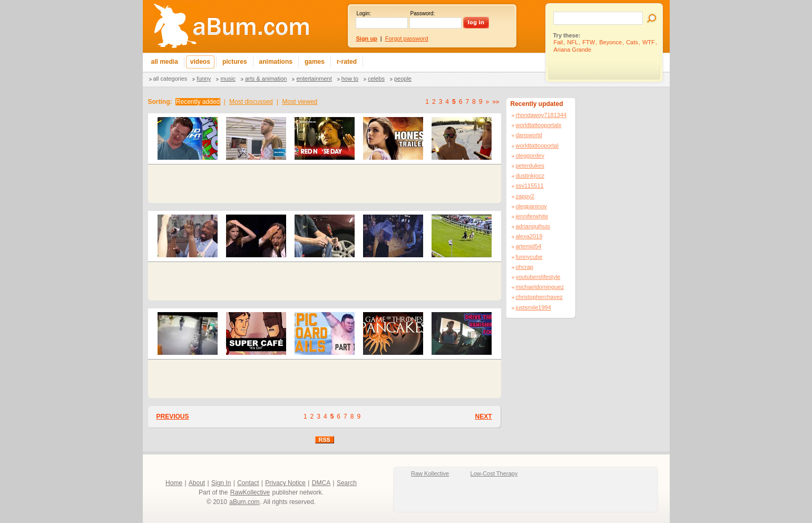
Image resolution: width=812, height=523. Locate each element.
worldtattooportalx (539, 125)
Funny (204, 79)
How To (350, 79)
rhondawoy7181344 (541, 115)
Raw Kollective (430, 473)
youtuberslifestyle (538, 277)
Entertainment (314, 79)
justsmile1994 (534, 307)
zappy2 (525, 196)
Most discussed (251, 102)
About (197, 483)
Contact (248, 483)
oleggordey (530, 156)
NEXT (483, 417)
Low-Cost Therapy (494, 473)
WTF (649, 42)
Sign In (221, 483)
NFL (573, 42)
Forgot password (407, 38)
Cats (632, 42)
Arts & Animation (266, 79)
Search (347, 483)
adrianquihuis (533, 226)
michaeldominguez (540, 287)
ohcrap (525, 267)
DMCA (321, 483)
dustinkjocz (530, 176)
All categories (170, 79)
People (403, 79)
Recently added (198, 102)
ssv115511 (530, 186)
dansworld (529, 135)
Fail (559, 42)
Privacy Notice (285, 483)
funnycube (529, 257)
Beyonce (610, 42)
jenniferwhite (532, 216)
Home (174, 483)
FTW (589, 42)
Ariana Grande (573, 50)
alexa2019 (529, 236)
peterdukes (530, 166)
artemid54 (529, 246)
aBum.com (244, 502)
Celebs (376, 79)
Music (228, 79)
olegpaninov (531, 206)
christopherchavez (539, 297)
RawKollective (250, 492)
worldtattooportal (537, 146)
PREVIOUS (173, 417)
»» (496, 102)
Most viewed (300, 102)
